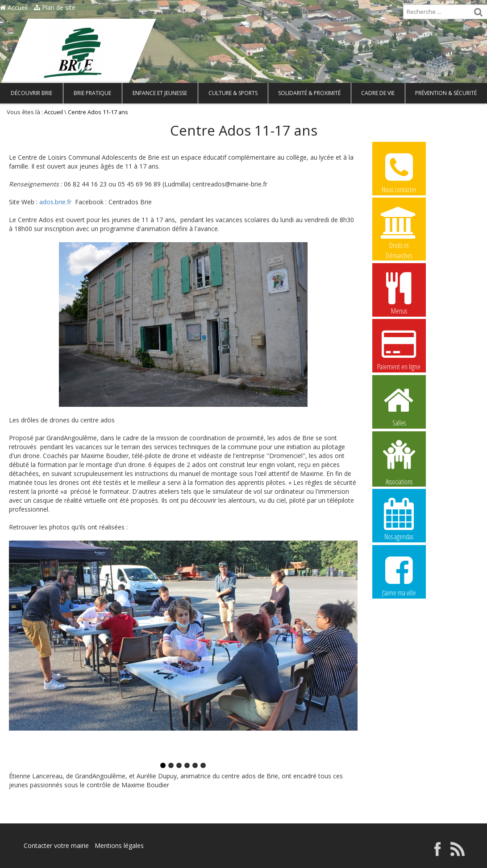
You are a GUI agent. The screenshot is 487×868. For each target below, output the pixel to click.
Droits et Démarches (399, 228)
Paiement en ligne (399, 349)
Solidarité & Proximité (309, 93)
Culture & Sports (233, 93)
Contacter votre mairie (56, 845)
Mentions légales (119, 845)
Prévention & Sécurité (446, 93)
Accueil (14, 7)
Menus (399, 293)
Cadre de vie (378, 93)
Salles (399, 405)
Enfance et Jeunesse (160, 93)
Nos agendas (399, 519)
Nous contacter (399, 172)
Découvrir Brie (31, 93)
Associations (399, 462)
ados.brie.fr (55, 202)
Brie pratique (92, 93)
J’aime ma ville (399, 575)
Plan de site (55, 7)
